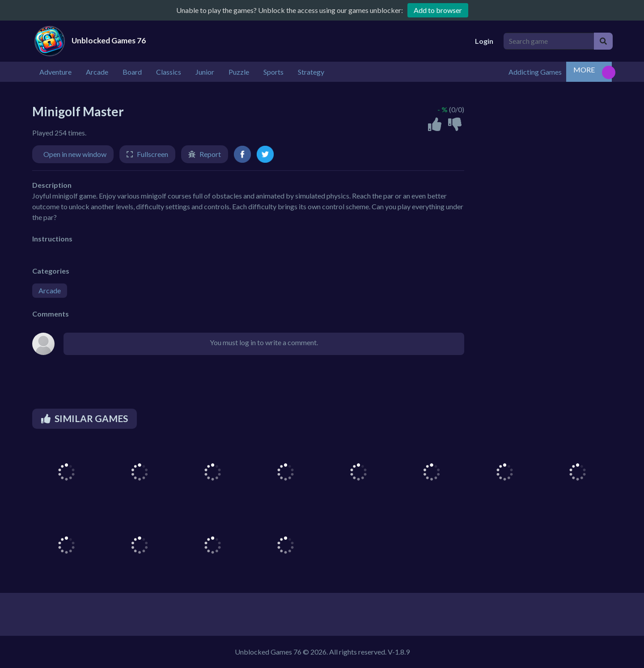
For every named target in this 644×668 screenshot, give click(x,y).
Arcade (50, 290)
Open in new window (75, 154)
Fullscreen (153, 154)
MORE (584, 70)
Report (210, 154)
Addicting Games (535, 72)
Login (484, 41)
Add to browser (438, 10)
